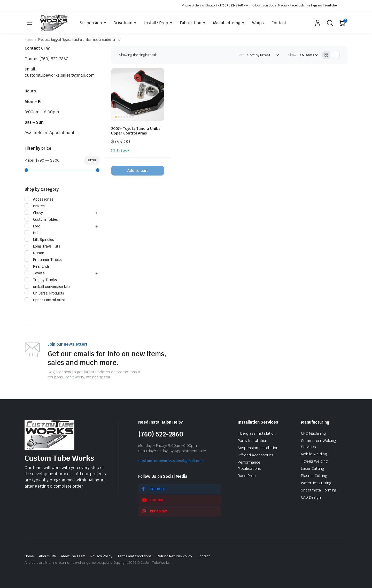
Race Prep (247, 476)
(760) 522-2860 (232, 5)
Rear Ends (37, 266)
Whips (258, 23)
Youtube (331, 5)
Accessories (39, 199)
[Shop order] (263, 55)
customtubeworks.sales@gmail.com (171, 461)
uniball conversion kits (48, 287)
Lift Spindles (39, 240)
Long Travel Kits (42, 246)
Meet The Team (73, 556)
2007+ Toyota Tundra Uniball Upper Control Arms (137, 131)
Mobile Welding (314, 454)
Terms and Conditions (135, 556)
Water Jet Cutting (316, 483)
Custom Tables (41, 219)
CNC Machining (313, 433)
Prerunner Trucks (43, 260)
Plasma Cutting (314, 476)
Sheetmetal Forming (319, 490)
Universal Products (44, 293)
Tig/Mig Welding (314, 461)
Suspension (91, 23)
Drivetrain (123, 23)
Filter (92, 160)
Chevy (34, 213)
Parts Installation (252, 441)
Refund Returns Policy (174, 556)
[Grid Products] (326, 55)
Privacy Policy (101, 556)
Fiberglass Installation (257, 433)
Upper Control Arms (45, 300)
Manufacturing (227, 23)
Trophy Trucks (41, 280)
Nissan (34, 253)
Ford (32, 226)
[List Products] (336, 55)
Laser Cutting (313, 468)
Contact (279, 23)
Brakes (35, 206)
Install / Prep (156, 23)
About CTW (48, 556)
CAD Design (311, 497)
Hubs (33, 233)
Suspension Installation (258, 448)
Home (29, 40)
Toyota (35, 273)
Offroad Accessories (255, 455)
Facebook (297, 5)
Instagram (314, 5)
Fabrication (191, 23)
